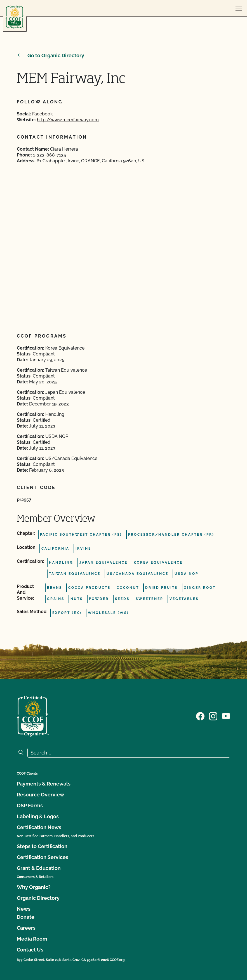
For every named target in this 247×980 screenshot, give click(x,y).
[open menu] (239, 8)
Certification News (39, 827)
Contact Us (30, 950)
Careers (26, 928)
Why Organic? (34, 887)
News (24, 909)
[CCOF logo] (15, 17)
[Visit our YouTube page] (226, 716)
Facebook (43, 114)
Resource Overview (40, 795)
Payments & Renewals (44, 784)
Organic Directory (38, 898)
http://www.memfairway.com (68, 120)
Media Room (32, 939)
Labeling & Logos (38, 816)
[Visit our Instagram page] (213, 716)
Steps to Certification (42, 846)
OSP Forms (30, 805)
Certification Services (43, 857)
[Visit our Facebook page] (200, 716)
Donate (26, 917)
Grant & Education (39, 868)
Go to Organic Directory (50, 55)
